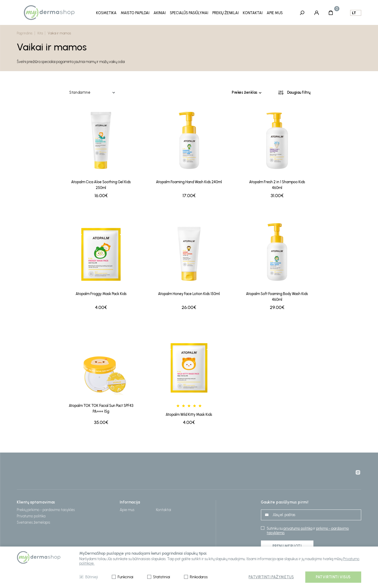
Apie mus (275, 13)
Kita (40, 32)
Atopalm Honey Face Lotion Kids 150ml (189, 292)
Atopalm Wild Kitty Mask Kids (189, 413)
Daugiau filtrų (299, 91)
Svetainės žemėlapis (33, 521)
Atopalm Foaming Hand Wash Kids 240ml (189, 180)
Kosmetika (106, 13)
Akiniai (160, 13)
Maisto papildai (135, 13)
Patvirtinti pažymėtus (271, 577)
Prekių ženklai (225, 13)
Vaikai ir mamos (59, 32)
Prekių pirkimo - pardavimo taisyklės (46, 508)
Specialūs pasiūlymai (189, 13)
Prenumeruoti (287, 544)
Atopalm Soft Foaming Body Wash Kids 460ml (277, 295)
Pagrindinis (25, 32)
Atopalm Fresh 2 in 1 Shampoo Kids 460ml (277, 183)
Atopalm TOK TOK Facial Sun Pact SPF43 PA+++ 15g (101, 407)
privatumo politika (298, 527)
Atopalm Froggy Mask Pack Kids (101, 292)
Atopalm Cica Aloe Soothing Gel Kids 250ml (101, 183)
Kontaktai (253, 13)
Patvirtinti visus (333, 577)
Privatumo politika (31, 515)
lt (354, 13)
